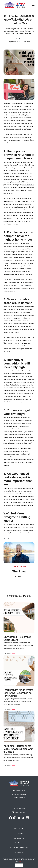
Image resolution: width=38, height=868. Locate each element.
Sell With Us (19, 843)
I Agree (19, 865)
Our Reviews (19, 833)
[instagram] (15, 818)
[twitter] (23, 818)
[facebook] (11, 818)
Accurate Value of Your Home (19, 848)
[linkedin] (27, 818)
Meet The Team (19, 828)
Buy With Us (19, 853)
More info (21, 861)
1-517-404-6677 (19, 576)
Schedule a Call (19, 838)
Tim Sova (19, 39)
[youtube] (19, 818)
